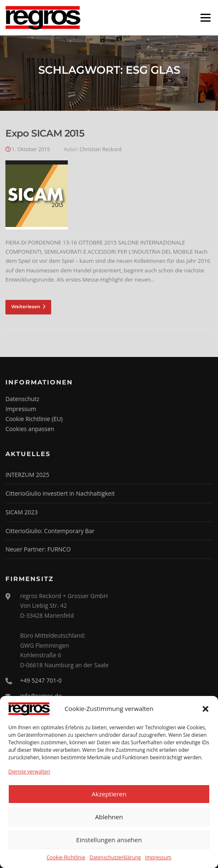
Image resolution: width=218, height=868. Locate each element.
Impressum (158, 857)
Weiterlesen (28, 307)
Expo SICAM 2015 (45, 133)
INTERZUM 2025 (27, 475)
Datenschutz (22, 399)
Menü (205, 17)
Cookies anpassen (30, 429)
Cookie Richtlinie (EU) (34, 419)
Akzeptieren (109, 794)
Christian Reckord (101, 149)
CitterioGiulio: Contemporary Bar (50, 531)
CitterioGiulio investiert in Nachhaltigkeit (60, 493)
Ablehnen (109, 817)
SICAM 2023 (22, 512)
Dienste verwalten (29, 772)
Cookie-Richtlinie (66, 857)
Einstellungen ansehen (109, 840)
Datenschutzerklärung (115, 857)
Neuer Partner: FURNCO (38, 549)
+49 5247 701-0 (41, 680)
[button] (206, 709)
